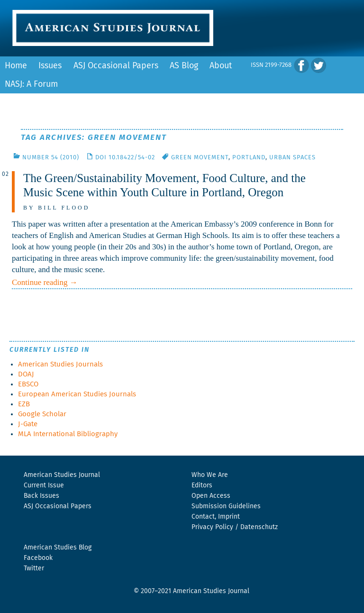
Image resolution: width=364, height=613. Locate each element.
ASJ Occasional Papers (116, 66)
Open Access (211, 496)
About (221, 66)
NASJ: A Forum (31, 84)
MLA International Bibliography (68, 434)
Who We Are (210, 475)
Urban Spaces (292, 158)
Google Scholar (42, 414)
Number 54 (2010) (51, 158)
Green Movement (200, 158)
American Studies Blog (58, 548)
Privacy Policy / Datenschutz (235, 527)
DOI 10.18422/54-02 (125, 158)
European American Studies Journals (77, 394)
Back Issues (41, 496)
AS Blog (184, 66)
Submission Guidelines (226, 506)
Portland (249, 158)
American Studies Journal (62, 475)
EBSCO (28, 384)
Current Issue (44, 485)
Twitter (34, 568)
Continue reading (45, 282)
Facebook (38, 558)
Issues (50, 66)
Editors (202, 485)
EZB (24, 404)
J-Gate (28, 424)
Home (16, 66)
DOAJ (26, 374)
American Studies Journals (60, 364)
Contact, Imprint (216, 517)
